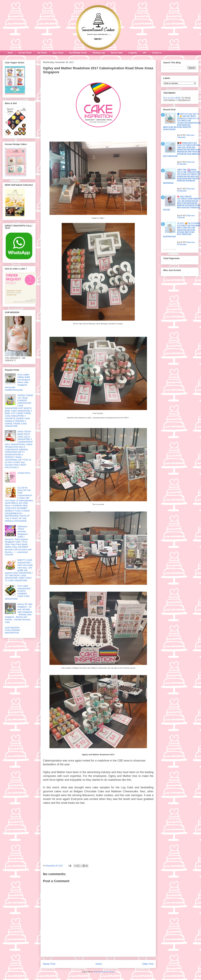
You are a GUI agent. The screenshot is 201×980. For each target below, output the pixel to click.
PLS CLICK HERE (172, 98)
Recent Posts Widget (170, 249)
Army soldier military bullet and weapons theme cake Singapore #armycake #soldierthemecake (18, 382)
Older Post (148, 964)
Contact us (157, 53)
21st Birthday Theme (78, 53)
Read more (191, 135)
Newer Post (49, 964)
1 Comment (181, 217)
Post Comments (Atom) (104, 972)
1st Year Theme (25, 53)
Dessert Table (117, 53)
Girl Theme (42, 53)
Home (10, 53)
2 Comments (181, 137)
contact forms (24, 473)
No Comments (182, 164)
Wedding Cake (99, 53)
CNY (144, 53)
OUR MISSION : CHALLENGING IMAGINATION (13, 630)
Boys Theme (58, 53)
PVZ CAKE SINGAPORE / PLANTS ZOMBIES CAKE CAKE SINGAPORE (18, 592)
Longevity (133, 53)
